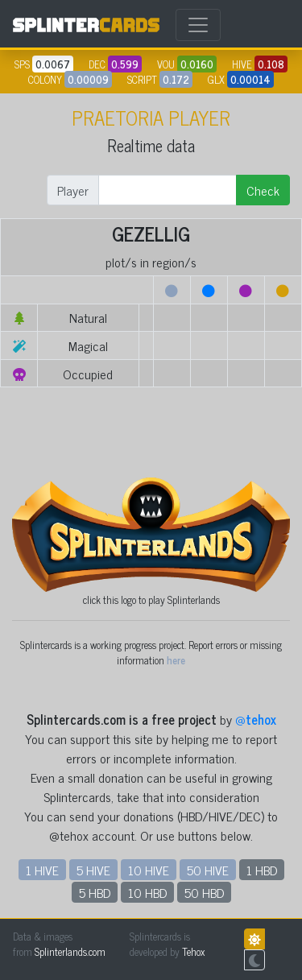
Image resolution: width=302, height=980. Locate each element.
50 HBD (204, 892)
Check (263, 190)
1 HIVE (42, 870)
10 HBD (147, 892)
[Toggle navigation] (198, 25)
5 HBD (95, 892)
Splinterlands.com (70, 951)
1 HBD (262, 870)
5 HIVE (93, 870)
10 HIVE (149, 870)
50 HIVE (208, 870)
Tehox (193, 951)
